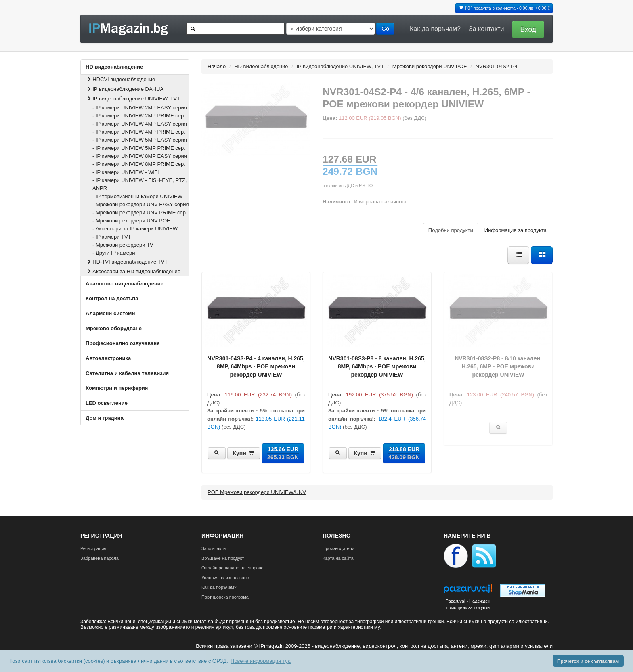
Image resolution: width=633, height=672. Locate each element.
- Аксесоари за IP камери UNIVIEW (135, 229)
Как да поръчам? (435, 29)
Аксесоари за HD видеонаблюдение (133, 271)
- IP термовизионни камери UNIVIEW (137, 196)
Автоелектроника (108, 358)
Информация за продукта (516, 230)
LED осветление (107, 403)
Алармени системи (110, 313)
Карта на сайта (338, 558)
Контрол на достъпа (112, 298)
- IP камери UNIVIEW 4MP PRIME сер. (139, 132)
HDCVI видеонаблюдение (121, 79)
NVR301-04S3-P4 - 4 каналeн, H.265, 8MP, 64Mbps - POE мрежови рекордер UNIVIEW (256, 366)
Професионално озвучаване (123, 343)
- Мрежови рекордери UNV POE (131, 221)
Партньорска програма (225, 597)
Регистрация (93, 548)
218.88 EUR (404, 453)
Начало (217, 66)
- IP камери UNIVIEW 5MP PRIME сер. (139, 148)
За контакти (486, 29)
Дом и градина (105, 418)
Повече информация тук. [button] (261, 661)
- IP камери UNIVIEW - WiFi (126, 172)
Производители (339, 548)
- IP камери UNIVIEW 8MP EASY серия (140, 156)
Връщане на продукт (223, 558)
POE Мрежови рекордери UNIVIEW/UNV (257, 492)
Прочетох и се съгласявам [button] (588, 661)
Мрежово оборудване (114, 328)
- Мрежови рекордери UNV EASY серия (141, 204)
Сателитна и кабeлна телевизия (127, 373)
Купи (244, 453)
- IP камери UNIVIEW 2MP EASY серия (140, 108)
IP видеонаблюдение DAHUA (125, 89)
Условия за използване (225, 578)
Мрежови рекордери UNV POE (430, 66)
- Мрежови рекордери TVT (125, 245)
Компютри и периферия (117, 388)
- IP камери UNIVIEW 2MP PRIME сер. (139, 116)
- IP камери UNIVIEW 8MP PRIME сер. (139, 164)
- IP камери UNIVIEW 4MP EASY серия (140, 124)
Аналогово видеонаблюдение (125, 284)
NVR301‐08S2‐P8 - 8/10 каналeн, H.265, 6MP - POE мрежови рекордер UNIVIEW (498, 366)
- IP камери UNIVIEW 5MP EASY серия (140, 140)
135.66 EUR (283, 453)
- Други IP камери (114, 253)
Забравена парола (100, 558)
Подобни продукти (451, 230)
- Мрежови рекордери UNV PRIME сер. (140, 212)
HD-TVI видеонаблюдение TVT (127, 262)
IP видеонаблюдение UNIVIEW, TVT (133, 99)
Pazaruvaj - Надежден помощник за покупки (468, 604)
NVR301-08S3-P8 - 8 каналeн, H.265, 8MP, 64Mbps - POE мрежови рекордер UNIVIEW (377, 366)
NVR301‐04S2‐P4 (496, 66)
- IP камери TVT (112, 237)
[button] (526, 29)
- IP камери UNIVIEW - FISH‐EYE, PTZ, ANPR (140, 184)
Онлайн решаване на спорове (233, 568)
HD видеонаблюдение (114, 67)
